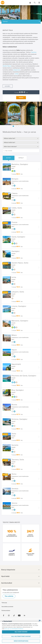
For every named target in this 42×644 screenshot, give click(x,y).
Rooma (14, 405)
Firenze (14, 222)
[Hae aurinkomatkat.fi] (35, 3)
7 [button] (26, 126)
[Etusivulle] (3, 3)
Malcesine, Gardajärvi (20, 321)
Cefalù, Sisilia (17, 208)
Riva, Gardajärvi (18, 390)
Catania (14, 193)
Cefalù (17, 74)
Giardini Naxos (7, 66)
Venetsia (15, 489)
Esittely (5, 22)
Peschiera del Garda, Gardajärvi (24, 376)
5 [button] (22, 126)
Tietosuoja (4, 603)
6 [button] (24, 126)
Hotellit (21, 158)
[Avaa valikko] (39, 3)
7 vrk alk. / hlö (21, 93)
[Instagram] (9, 615)
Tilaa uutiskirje (9, 596)
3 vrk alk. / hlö (17, 345)
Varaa (21, 98)
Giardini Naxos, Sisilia (20, 263)
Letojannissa (17, 70)
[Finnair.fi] (7, 622)
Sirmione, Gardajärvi (19, 419)
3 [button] (18, 126)
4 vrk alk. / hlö (17, 203)
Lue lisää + (8, 86)
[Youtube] (19, 615)
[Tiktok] (14, 615)
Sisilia (14, 434)
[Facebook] (4, 615)
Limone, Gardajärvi (19, 306)
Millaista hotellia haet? (10, 142)
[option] (21, 113)
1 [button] (13, 126)
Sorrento (15, 445)
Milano (14, 335)
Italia (13, 169)
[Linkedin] (24, 615)
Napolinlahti (16, 364)
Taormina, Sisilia (18, 460)
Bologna (15, 179)
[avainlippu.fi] (40, 622)
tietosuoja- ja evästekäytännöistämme (14, 629)
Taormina (34, 52)
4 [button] (20, 126)
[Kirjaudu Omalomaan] (30, 3)
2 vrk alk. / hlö (17, 189)
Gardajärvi (16, 251)
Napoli (14, 350)
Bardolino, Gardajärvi (20, 164)
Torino (14, 474)
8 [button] (28, 126)
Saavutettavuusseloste (7, 607)
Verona (14, 503)
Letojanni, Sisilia (18, 292)
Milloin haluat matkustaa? (10, 147)
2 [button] (15, 126)
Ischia (14, 277)
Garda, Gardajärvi (18, 237)
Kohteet (9, 158)
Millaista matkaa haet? (10, 138)
